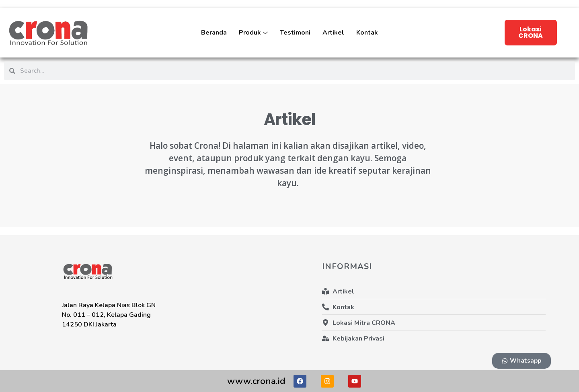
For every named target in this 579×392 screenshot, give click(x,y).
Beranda (214, 33)
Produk (253, 38)
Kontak (367, 33)
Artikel (333, 33)
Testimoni (295, 33)
